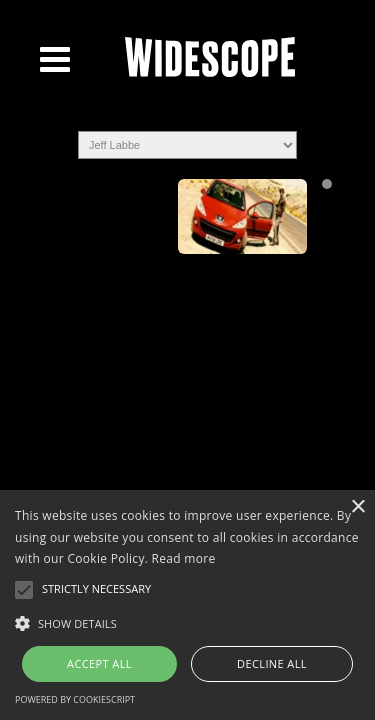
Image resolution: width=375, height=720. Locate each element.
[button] (187, 622)
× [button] (357, 507)
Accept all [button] (99, 663)
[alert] (187, 605)
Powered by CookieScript (75, 699)
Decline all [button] (272, 663)
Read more (184, 558)
